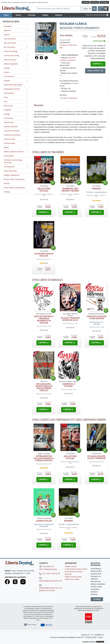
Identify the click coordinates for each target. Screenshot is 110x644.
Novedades (8, 26)
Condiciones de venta (20, 2)
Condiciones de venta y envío (76, 569)
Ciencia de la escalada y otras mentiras (96, 317)
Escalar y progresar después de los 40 (70, 319)
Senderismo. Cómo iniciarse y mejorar (70, 190)
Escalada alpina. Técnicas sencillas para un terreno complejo (44, 387)
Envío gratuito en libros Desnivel (38, 2)
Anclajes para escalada (44, 190)
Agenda (86, 2)
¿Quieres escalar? (44, 521)
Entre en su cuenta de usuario (97, 15)
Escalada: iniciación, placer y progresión (96, 457)
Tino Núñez (66, 35)
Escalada (64, 98)
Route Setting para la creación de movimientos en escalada (44, 320)
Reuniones (97, 189)
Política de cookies (72, 579)
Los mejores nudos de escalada (44, 255)
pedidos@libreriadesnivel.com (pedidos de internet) (50, 588)
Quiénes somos (7, 2)
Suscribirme (97, 599)
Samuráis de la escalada (68, 385)
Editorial (104, 2)
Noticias (95, 2)
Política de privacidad (73, 577)
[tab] (39, 106)
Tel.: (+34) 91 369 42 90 (50, 573)
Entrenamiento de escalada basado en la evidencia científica (44, 458)
